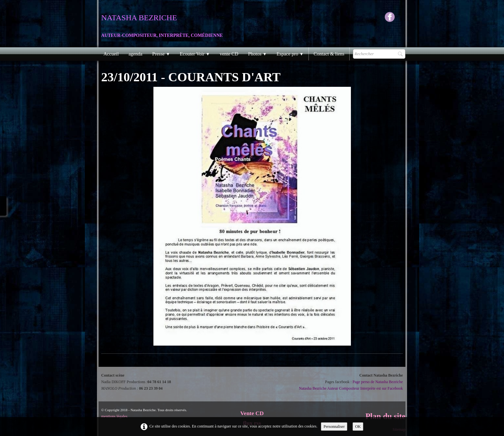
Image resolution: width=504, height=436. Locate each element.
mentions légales (114, 416)
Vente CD (252, 413)
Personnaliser (334, 427)
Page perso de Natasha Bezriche (378, 382)
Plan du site (385, 416)
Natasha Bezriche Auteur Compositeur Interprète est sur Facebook (351, 388)
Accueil (111, 54)
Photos (257, 54)
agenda (135, 54)
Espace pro (290, 54)
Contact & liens (329, 54)
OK (358, 427)
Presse (161, 54)
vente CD (229, 54)
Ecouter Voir (195, 54)
